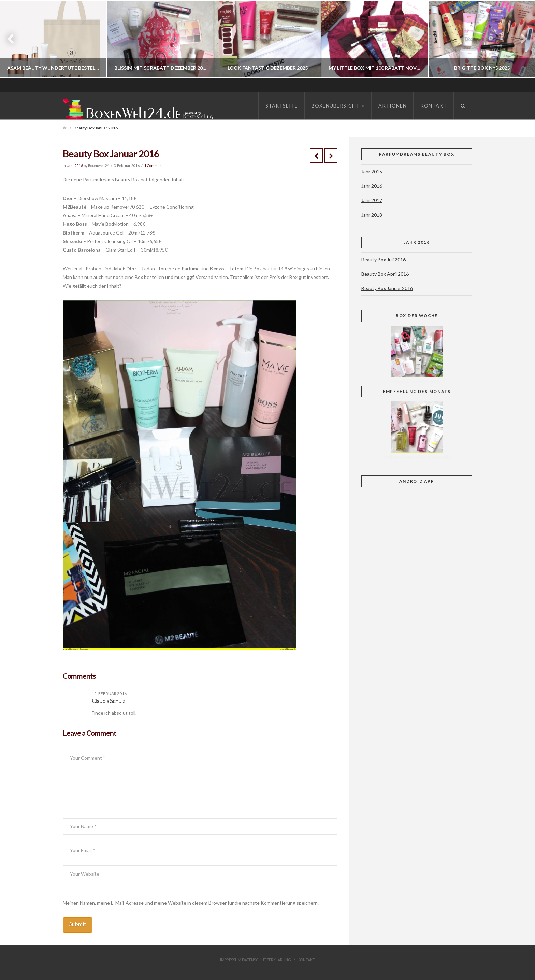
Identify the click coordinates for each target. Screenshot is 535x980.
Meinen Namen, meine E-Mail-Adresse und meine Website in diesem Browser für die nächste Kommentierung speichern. (191, 903)
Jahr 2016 (75, 166)
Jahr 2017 (372, 200)
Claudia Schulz (108, 701)
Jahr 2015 (372, 172)
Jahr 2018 (372, 215)
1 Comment (154, 166)
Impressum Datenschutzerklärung (256, 960)
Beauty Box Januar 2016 (387, 288)
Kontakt (306, 960)
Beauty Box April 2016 (385, 274)
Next (520, 39)
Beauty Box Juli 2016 (384, 260)
